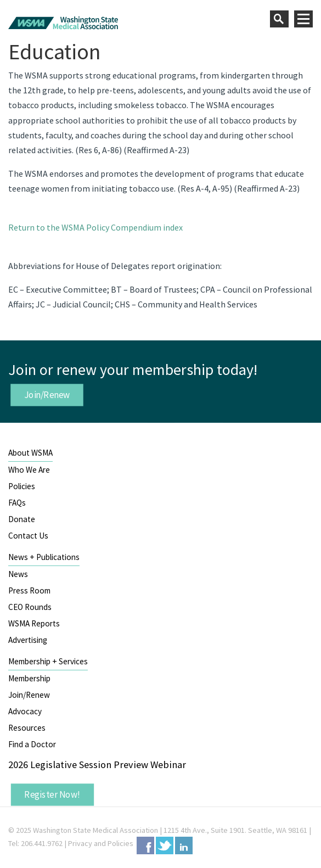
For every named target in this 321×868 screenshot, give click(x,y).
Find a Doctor (32, 744)
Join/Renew (47, 394)
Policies (22, 486)
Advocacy (25, 711)
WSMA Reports (34, 623)
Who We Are (29, 470)
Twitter (165, 845)
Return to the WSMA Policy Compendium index (95, 227)
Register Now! (52, 794)
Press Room (29, 590)
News (18, 574)
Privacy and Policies (101, 843)
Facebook (145, 845)
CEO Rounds (30, 607)
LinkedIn (184, 845)
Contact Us (28, 536)
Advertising (28, 640)
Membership (29, 678)
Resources (27, 728)
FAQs (17, 503)
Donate (22, 519)
